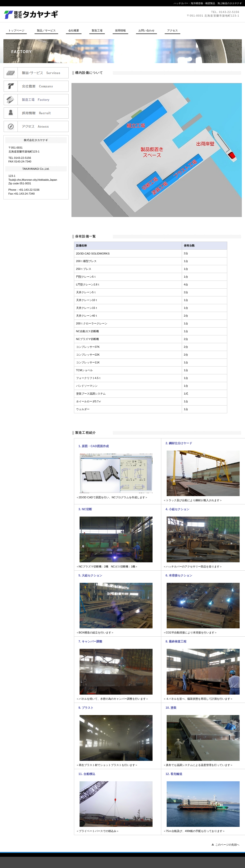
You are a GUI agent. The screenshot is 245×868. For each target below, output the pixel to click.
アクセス (36, 126)
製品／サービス (36, 73)
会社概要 (36, 86)
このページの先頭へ (227, 845)
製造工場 (36, 99)
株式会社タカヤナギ (70, 14)
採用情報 (36, 113)
